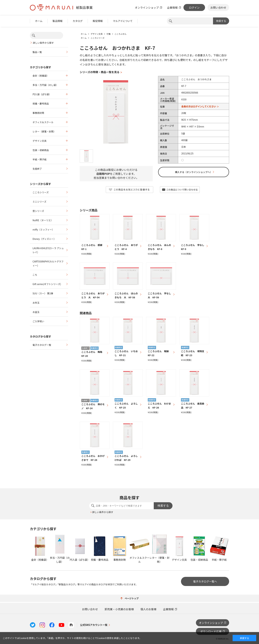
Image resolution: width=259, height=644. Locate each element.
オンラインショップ (147, 7)
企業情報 (172, 7)
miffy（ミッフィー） (43, 230)
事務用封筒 (38, 113)
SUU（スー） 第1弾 (43, 293)
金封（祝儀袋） (41, 76)
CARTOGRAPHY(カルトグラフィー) (48, 263)
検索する (221, 21)
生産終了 (37, 169)
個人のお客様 (148, 609)
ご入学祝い (38, 321)
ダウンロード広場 (211, 631)
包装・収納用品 (41, 150)
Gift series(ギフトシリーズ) (47, 284)
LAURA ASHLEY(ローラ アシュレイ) (48, 250)
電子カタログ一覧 (42, 345)
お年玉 (36, 303)
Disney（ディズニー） (44, 239)
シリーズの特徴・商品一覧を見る (100, 72)
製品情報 (58, 21)
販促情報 (98, 21)
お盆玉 (36, 312)
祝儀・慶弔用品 (41, 104)
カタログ (78, 21)
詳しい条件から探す (43, 43)
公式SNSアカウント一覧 (94, 625)
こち (35, 275)
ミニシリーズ (39, 202)
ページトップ (129, 598)
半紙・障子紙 (40, 159)
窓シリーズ (38, 211)
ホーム (39, 21)
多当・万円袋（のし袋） (45, 85)
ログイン (194, 7)
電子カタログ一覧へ (205, 581)
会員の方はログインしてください (199, 106)
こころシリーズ (41, 192)
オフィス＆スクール (43, 122)
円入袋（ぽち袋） (42, 94)
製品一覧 (37, 52)
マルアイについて (123, 21)
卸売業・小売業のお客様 (119, 609)
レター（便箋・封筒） (44, 131)
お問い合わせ (218, 7)
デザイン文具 (40, 141)
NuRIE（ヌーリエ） (43, 220)
